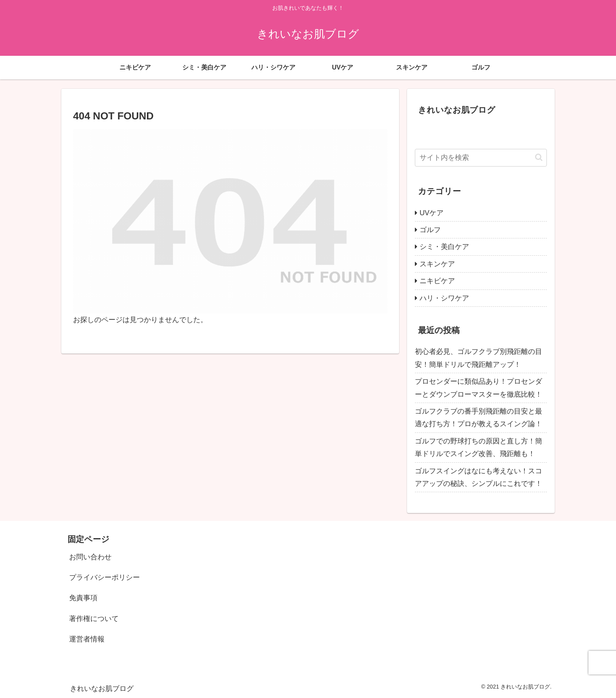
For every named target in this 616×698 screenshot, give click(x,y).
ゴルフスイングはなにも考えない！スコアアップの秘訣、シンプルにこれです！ (478, 477)
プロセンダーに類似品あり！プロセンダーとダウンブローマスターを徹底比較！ (478, 388)
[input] (481, 158)
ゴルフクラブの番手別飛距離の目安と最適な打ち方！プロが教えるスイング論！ (478, 418)
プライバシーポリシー (104, 577)
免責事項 (83, 598)
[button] (539, 157)
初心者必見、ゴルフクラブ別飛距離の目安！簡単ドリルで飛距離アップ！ (478, 358)
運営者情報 (87, 639)
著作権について (94, 619)
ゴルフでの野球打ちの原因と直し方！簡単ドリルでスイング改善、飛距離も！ (478, 447)
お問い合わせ (90, 557)
